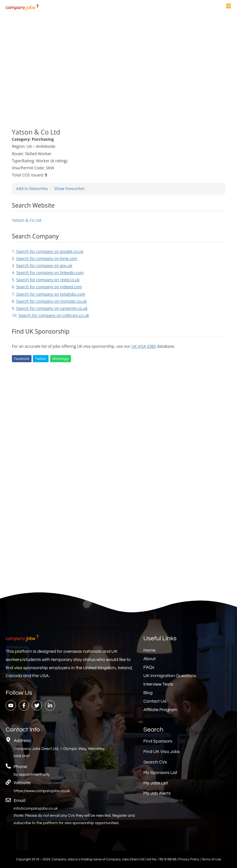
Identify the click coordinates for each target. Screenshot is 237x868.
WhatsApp (61, 359)
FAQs (149, 667)
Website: (22, 783)
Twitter (41, 359)
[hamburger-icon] (228, 7)
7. (49, 294)
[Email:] (8, 800)
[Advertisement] (119, 67)
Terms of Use (211, 859)
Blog (148, 693)
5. (46, 280)
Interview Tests (158, 684)
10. (51, 315)
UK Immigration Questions (170, 676)
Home (149, 650)
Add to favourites (32, 188)
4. (48, 273)
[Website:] (8, 782)
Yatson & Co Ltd (27, 220)
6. (47, 287)
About (149, 659)
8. (49, 301)
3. (42, 265)
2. (45, 258)
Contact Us (155, 701)
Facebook (22, 359)
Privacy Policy (189, 859)
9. (50, 308)
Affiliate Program (160, 710)
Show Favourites (69, 188)
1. (48, 251)
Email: (20, 801)
